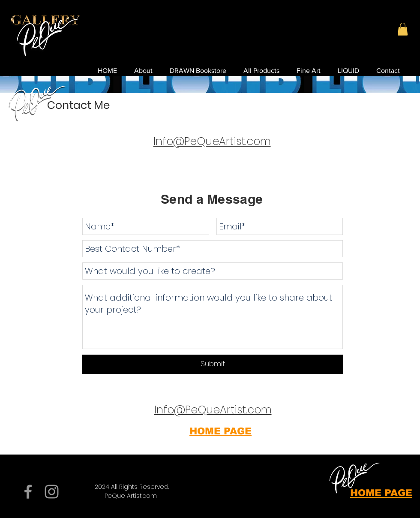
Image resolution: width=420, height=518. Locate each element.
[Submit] (213, 364)
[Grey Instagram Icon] (52, 492)
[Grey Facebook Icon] (28, 492)
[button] (403, 29)
